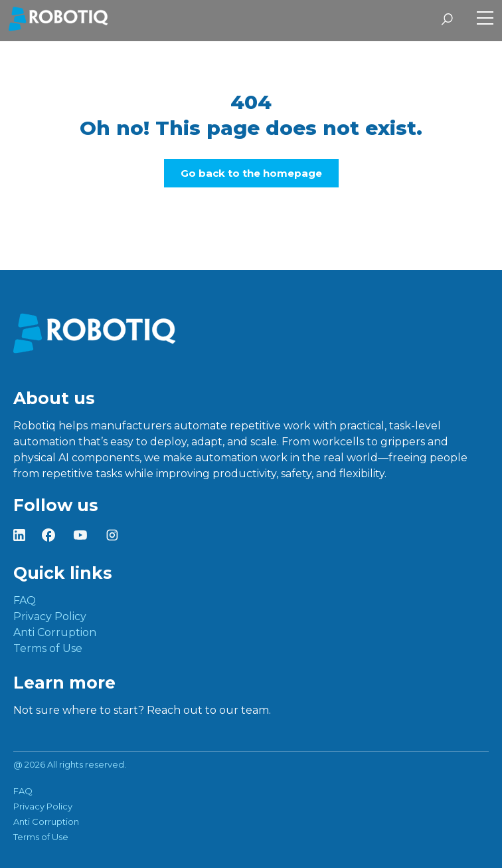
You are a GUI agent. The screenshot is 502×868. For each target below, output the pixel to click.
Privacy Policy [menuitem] (50, 616)
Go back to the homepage (251, 173)
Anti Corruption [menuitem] (55, 632)
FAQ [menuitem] (25, 600)
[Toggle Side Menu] (485, 20)
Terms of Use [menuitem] (48, 648)
